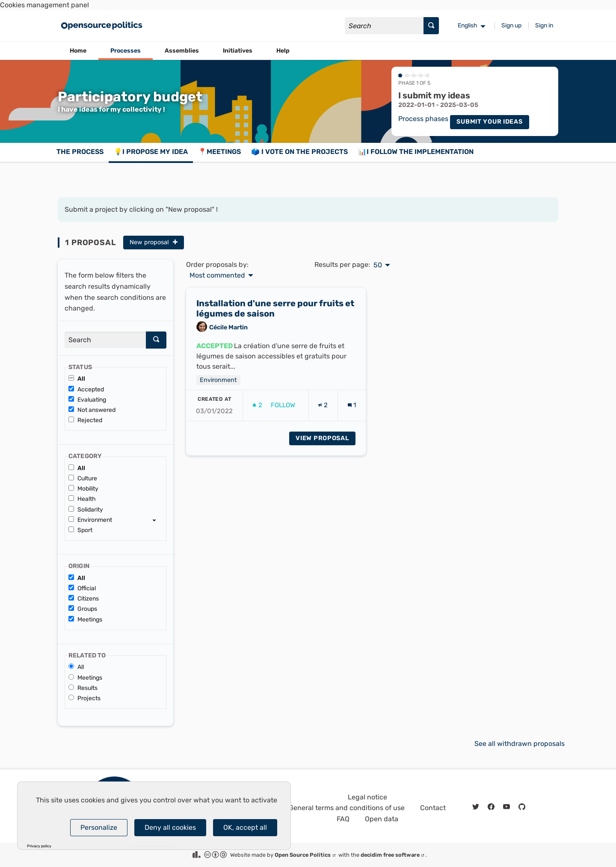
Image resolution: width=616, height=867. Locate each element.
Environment (90, 520)
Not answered (92, 410)
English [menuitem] (468, 25)
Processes (126, 51)
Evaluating (87, 400)
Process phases (423, 119)
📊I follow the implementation (416, 152)
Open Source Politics (306, 855)
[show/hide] (158, 520)
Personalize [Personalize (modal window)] (99, 827)
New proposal (154, 242)
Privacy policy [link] (39, 846)
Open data (382, 819)
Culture (83, 478)
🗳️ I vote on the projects (299, 152)
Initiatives (238, 51)
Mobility (83, 489)
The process (80, 152)
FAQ (343, 819)
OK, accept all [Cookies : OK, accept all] (245, 827)
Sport (80, 530)
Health (82, 499)
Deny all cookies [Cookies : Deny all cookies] (170, 827)
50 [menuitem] (378, 265)
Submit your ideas (489, 122)
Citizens (84, 599)
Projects (84, 698)
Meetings (85, 620)
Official (82, 588)
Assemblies (182, 51)
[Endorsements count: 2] (323, 409)
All (77, 379)
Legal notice (367, 797)
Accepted (86, 389)
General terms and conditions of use (347, 808)
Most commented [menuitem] (217, 275)
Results (83, 688)
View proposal (326, 441)
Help (283, 51)
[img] (175, 242)
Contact (433, 808)
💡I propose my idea (151, 152)
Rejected (85, 420)
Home (78, 51)
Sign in (544, 25)
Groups (83, 609)
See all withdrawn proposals (520, 744)
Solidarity (86, 510)
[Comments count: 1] (352, 409)
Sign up (511, 25)
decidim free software (393, 855)
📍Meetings (219, 152)
